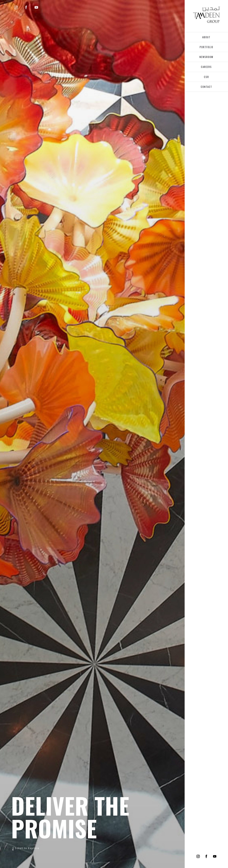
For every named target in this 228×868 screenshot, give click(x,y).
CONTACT (206, 87)
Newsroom (206, 57)
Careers (206, 67)
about (206, 37)
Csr (206, 77)
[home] (206, 15)
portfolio (206, 47)
